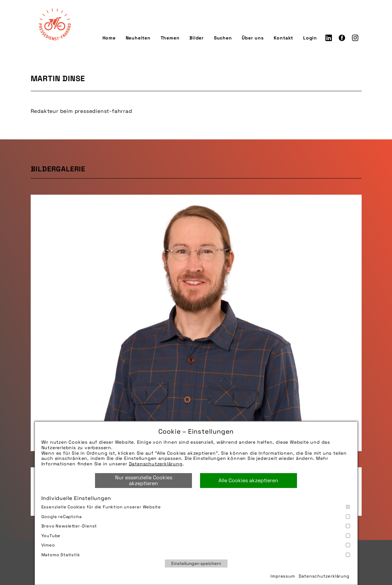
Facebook (342, 38)
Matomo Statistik (196, 555)
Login (310, 38)
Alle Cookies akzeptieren (248, 480)
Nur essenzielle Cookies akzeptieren (144, 480)
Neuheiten (138, 38)
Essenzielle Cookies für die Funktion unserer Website (196, 507)
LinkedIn (329, 38)
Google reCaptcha (196, 517)
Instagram (355, 38)
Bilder (197, 38)
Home (109, 38)
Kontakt (284, 38)
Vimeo (196, 545)
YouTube (196, 536)
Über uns (253, 38)
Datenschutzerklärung (156, 464)
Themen (170, 38)
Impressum (283, 576)
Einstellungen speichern (196, 563)
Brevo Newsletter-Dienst (196, 526)
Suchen (223, 38)
